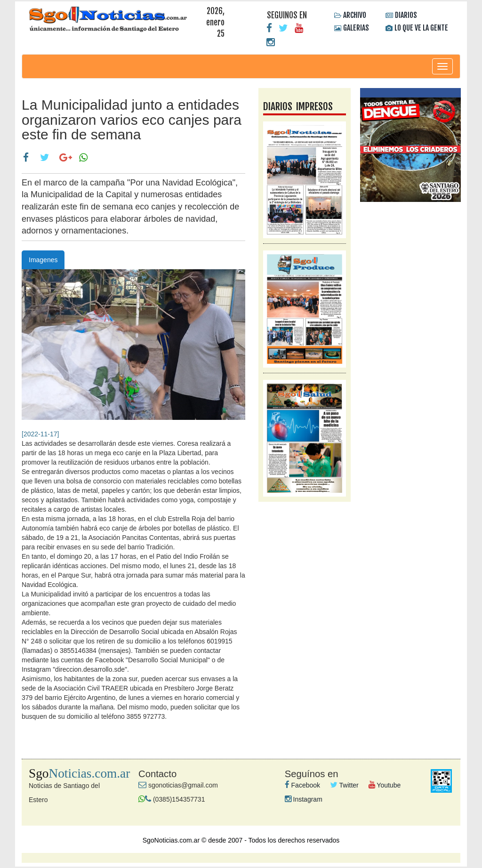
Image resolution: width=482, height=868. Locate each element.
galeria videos (410, 246)
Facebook (302, 785)
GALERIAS (356, 28)
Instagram (304, 799)
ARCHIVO (355, 15)
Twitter (344, 785)
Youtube (385, 785)
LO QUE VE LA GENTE (421, 28)
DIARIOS (406, 15)
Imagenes (43, 260)
